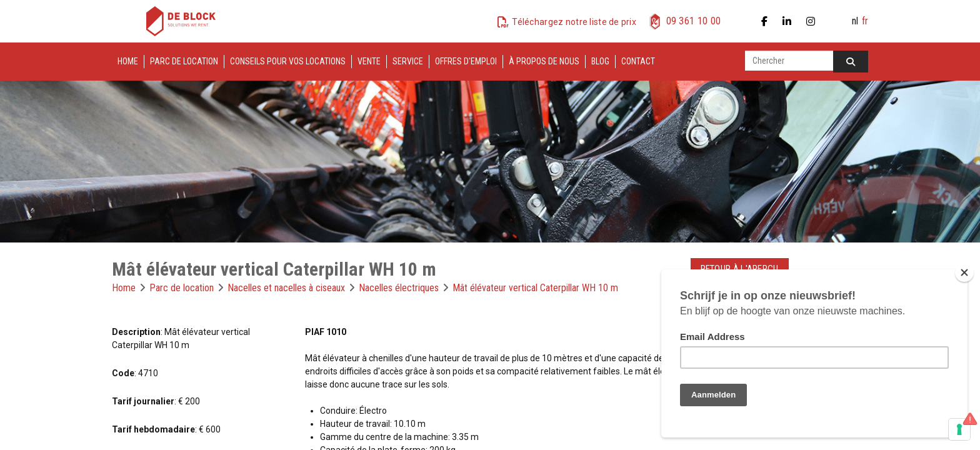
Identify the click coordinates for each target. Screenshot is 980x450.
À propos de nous (544, 61)
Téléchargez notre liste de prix (574, 22)
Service (408, 61)
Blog (600, 61)
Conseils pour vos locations (288, 61)
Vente (369, 61)
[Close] (964, 272)
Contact (638, 61)
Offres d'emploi (466, 61)
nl (855, 21)
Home (128, 61)
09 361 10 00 (694, 21)
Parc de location (184, 61)
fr (865, 21)
